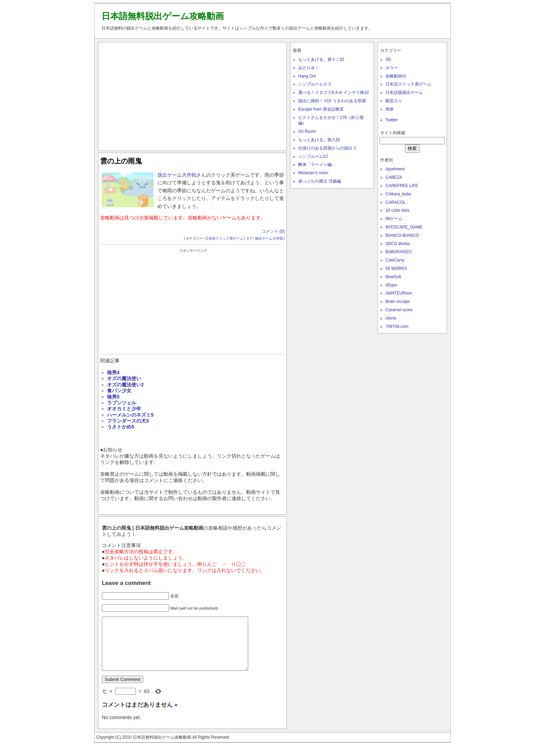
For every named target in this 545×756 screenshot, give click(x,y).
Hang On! (307, 76)
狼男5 (113, 397)
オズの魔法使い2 (125, 385)
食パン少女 (119, 391)
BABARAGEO (398, 252)
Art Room (307, 131)
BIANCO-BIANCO (402, 235)
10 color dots (397, 210)
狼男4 (113, 372)
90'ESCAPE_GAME (404, 227)
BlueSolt (393, 277)
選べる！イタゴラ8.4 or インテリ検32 (333, 93)
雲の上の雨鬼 (121, 161)
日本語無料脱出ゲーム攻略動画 (163, 16)
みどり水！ (309, 68)
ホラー (392, 68)
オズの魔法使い (124, 378)
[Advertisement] (193, 95)
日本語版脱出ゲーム (404, 93)
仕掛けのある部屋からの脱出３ (327, 148)
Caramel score (399, 310)
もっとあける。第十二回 (321, 59)
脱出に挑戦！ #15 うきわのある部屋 (332, 101)
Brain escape (398, 301)
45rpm (391, 285)
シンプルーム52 (313, 156)
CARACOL (396, 202)
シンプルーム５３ (315, 84)
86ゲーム (394, 219)
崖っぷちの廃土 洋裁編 (320, 181)
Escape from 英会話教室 (321, 109)
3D (388, 59)
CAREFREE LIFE (402, 186)
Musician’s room (313, 173)
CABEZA (394, 177)
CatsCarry (395, 260)
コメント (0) (273, 231)
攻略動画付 (396, 76)
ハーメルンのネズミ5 (130, 415)
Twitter (392, 120)
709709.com (397, 327)
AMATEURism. (399, 293)
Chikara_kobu (398, 194)
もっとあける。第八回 (319, 140)
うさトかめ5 (121, 427)
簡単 (390, 109)
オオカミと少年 (124, 409)
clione (391, 318)
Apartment (395, 169)
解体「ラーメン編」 (317, 164)
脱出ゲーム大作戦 (177, 175)
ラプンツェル (122, 403)
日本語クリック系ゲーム (224, 238)
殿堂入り (394, 101)
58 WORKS (396, 268)
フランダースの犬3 (128, 421)
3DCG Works (398, 244)
